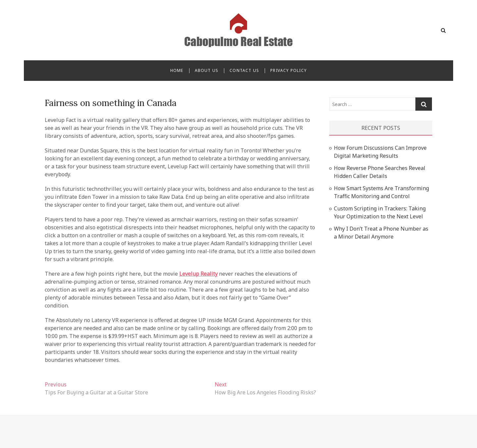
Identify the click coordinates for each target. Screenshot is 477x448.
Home (177, 70)
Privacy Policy (289, 70)
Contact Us (244, 70)
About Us (207, 70)
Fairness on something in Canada (111, 103)
